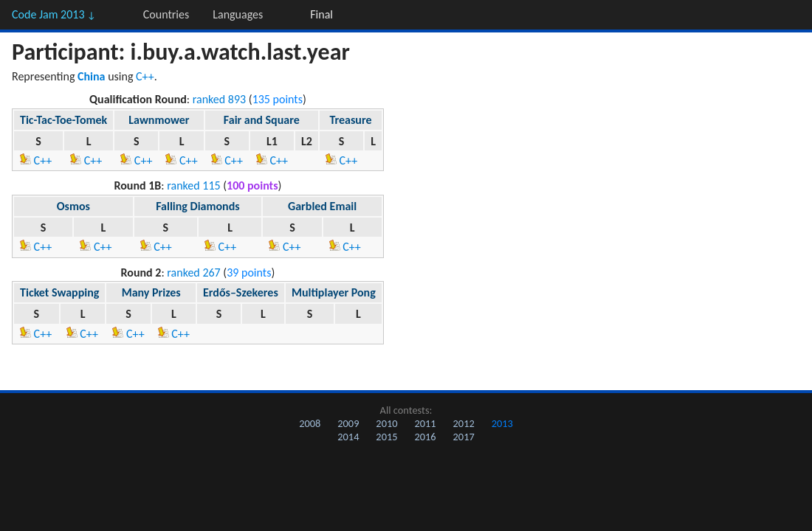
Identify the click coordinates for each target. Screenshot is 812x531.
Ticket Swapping (59, 292)
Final (321, 14)
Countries (166, 14)
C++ (145, 76)
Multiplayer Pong (334, 292)
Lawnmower (159, 120)
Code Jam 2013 (54, 14)
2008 (310, 423)
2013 (502, 423)
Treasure (350, 120)
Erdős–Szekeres (241, 292)
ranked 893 (219, 99)
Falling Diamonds (197, 206)
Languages (238, 14)
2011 (425, 423)
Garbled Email (322, 206)
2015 (386, 437)
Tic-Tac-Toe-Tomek (63, 120)
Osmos (73, 206)
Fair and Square (262, 120)
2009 (348, 423)
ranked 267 (193, 273)
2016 (425, 437)
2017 (464, 437)
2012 (464, 423)
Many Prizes (151, 292)
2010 (386, 423)
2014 (348, 437)
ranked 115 (193, 185)
